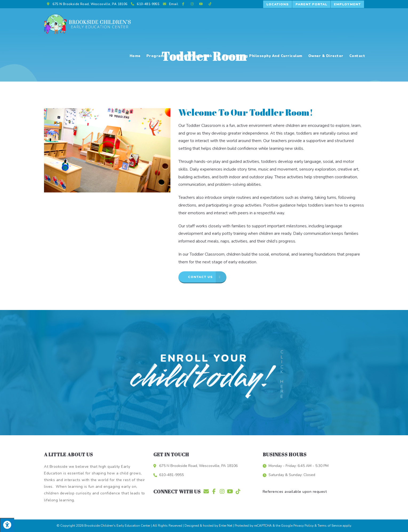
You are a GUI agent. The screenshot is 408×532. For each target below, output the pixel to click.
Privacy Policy (303, 526)
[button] (278, 4)
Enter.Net (226, 526)
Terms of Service (330, 526)
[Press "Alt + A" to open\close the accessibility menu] (7, 525)
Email (174, 4)
